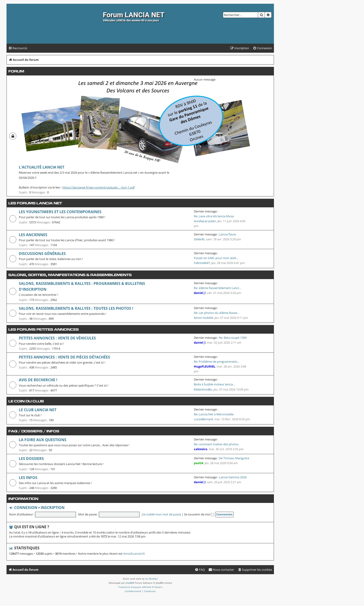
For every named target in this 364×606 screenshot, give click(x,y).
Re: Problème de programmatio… (217, 362)
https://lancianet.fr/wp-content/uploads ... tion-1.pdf (99, 187)
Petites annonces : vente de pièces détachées (64, 357)
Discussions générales (42, 254)
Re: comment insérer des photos (216, 444)
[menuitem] (262, 48)
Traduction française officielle (135, 587)
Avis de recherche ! (38, 380)
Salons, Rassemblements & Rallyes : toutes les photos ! (76, 308)
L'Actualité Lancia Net (42, 167)
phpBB (129, 583)
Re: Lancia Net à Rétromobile (214, 414)
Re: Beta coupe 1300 (233, 338)
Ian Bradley (151, 579)
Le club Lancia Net (38, 410)
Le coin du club (26, 401)
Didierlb (199, 239)
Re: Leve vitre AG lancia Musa (214, 216)
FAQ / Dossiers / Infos (34, 431)
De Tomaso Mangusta (234, 458)
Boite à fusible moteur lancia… (214, 384)
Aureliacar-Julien (205, 221)
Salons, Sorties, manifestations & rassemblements (70, 275)
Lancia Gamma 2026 (233, 477)
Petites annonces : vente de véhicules (57, 338)
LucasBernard (203, 419)
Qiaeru (158, 587)
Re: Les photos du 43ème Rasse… (217, 313)
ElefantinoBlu (203, 389)
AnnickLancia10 (134, 554)
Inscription (53, 508)
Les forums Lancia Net (35, 203)
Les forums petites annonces (44, 329)
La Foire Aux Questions (43, 440)
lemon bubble (203, 318)
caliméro (201, 449)
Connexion (26, 508)
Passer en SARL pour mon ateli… (216, 258)
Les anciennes (33, 235)
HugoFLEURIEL (205, 366)
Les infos (28, 478)
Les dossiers (31, 459)
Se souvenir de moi (199, 514)
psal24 (198, 463)
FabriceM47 (202, 263)
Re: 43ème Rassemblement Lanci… (218, 288)
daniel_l (200, 293)
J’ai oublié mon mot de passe (161, 514)
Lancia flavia (227, 234)
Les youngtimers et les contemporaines (60, 212)
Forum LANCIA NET (134, 15)
